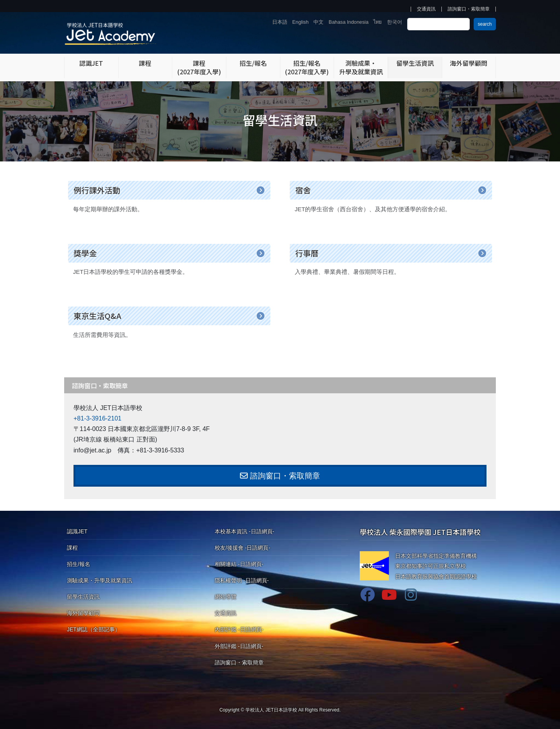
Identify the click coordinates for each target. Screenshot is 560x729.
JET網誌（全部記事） (94, 629)
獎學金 (85, 253)
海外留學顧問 (83, 613)
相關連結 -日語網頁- (239, 564)
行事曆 (307, 253)
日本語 (280, 22)
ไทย (378, 22)
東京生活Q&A (97, 316)
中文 (318, 22)
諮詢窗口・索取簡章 (469, 9)
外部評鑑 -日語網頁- (239, 646)
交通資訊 (426, 9)
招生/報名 (79, 564)
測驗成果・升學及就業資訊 (100, 580)
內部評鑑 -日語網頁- (239, 629)
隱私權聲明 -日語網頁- (242, 580)
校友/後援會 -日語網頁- (242, 548)
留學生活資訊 (83, 597)
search (485, 24)
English (301, 22)
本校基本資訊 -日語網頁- (244, 531)
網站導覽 (226, 597)
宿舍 (303, 190)
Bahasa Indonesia (348, 22)
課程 (72, 548)
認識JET (77, 531)
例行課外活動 (97, 190)
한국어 (395, 22)
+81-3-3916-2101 (97, 418)
